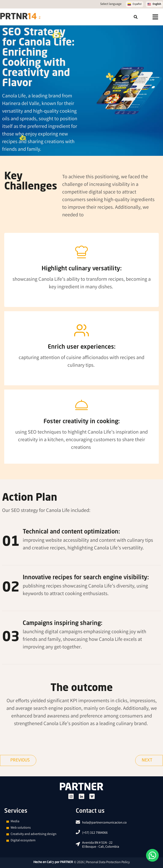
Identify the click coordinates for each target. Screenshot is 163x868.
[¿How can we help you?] (152, 855)
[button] (136, 17)
